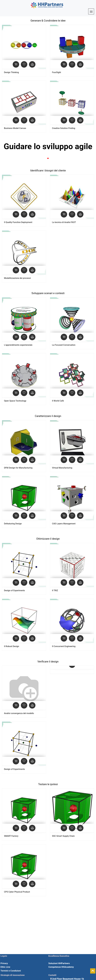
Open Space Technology (15, 401)
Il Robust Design (12, 646)
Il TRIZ (55, 590)
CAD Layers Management (64, 524)
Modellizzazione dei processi (17, 278)
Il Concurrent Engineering (64, 646)
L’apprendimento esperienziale (18, 345)
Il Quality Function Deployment (18, 222)
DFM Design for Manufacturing (18, 468)
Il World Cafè (58, 401)
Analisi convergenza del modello (19, 713)
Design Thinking (11, 72)
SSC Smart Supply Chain (63, 836)
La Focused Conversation (64, 345)
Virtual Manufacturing (62, 468)
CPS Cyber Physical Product (17, 892)
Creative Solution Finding (64, 128)
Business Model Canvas (15, 128)
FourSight (56, 72)
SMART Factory (11, 836)
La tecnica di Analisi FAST (64, 222)
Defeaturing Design (13, 524)
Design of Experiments (14, 590)
